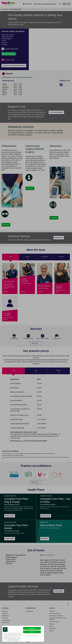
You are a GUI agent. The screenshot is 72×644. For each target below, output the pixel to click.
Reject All (32, 632)
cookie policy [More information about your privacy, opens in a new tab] (10, 640)
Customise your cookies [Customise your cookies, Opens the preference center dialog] (32, 635)
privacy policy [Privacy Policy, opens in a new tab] (16, 640)
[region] (23, 634)
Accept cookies (32, 628)
